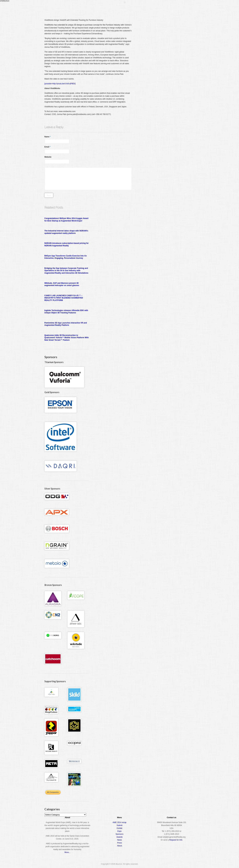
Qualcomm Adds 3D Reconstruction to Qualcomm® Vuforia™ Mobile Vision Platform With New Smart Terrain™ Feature (67, 338)
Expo (160, 8)
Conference (148, 8)
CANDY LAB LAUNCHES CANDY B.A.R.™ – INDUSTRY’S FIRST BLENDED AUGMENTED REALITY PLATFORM (64, 298)
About (182, 8)
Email (48, 147)
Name (48, 137)
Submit (120, 825)
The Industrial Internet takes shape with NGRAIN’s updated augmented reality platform (66, 232)
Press (120, 843)
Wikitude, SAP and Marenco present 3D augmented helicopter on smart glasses (62, 284)
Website (48, 157)
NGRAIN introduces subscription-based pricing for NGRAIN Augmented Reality (67, 244)
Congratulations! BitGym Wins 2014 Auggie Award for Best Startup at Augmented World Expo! (66, 220)
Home (125, 8)
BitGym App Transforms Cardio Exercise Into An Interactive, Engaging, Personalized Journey (66, 257)
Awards (171, 8)
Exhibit (119, 828)
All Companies (53, 792)
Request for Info (176, 840)
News (119, 840)
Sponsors (120, 834)
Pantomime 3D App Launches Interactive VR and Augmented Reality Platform (66, 324)
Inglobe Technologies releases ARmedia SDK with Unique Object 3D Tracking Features (66, 312)
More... (67, 852)
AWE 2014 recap (119, 822)
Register (134, 8)
